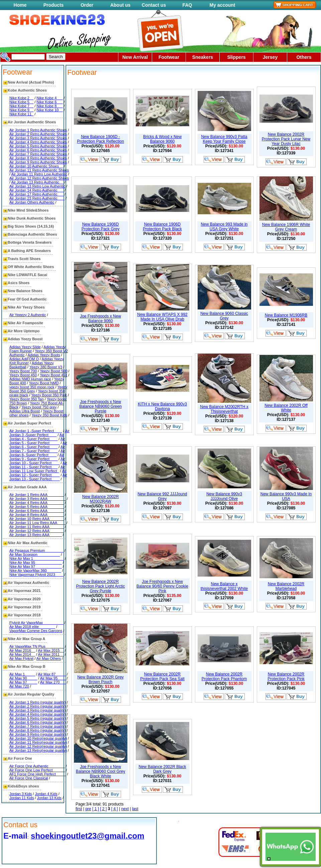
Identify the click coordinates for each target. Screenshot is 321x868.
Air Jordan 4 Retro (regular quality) (38, 714)
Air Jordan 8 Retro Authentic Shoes (38, 158)
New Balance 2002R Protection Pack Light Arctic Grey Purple (100, 586)
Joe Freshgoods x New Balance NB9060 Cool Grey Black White (100, 771)
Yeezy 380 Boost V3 (46, 367)
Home (20, 5)
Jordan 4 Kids (46, 794)
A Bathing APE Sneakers (29, 251)
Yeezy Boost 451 (53, 375)
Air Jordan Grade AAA (27, 487)
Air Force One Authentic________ (37, 766)
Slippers (236, 57)
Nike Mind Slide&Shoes (28, 210)
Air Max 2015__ (51, 650)
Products (54, 5)
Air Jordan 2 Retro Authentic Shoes (38, 134)
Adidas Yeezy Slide (25, 347)
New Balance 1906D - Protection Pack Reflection (100, 139)
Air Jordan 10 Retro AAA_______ (37, 519)
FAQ (187, 5)
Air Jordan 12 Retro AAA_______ (37, 531)
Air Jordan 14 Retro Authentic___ (36, 190)
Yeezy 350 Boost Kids (49, 415)
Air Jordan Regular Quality (31, 694)
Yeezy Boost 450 (23, 375)
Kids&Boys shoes (23, 786)
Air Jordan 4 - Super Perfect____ (37, 437)
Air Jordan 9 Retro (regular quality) (38, 734)
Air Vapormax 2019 (24, 607)
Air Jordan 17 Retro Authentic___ (36, 194)
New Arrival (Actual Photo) (31, 82)
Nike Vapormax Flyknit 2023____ (36, 575)
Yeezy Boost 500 (53, 371)
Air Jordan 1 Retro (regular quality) (38, 702)
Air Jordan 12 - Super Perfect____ (38, 473)
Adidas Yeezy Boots (44, 355)
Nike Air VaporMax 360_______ (35, 571)
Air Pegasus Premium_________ (36, 550)
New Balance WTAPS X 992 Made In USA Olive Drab (162, 317)
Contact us (154, 5)
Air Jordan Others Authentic (32, 202)
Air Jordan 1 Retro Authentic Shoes (38, 130)
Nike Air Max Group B (27, 666)
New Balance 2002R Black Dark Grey (162, 769)
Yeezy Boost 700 (23, 371)
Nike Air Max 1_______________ (37, 559)
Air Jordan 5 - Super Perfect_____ (37, 441)
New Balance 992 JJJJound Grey (162, 496)
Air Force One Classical (29, 778)
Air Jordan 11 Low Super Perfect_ (37, 469)
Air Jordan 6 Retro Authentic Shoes (38, 150)
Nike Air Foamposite (25, 323)
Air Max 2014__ (22, 654)
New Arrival (135, 57)
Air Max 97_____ (23, 682)
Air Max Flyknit (21, 658)
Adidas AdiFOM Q (24, 359)
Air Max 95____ (53, 678)
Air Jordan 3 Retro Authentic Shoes (38, 138)
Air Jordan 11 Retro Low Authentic (39, 174)
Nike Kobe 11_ (21, 114)
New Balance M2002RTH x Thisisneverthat (224, 409)
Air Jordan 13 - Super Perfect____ (38, 477)
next (125, 809)
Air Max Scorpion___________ (35, 554)
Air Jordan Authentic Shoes (32, 122)
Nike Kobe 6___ (49, 102)
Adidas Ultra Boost (25, 411)
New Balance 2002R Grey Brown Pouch (100, 679)
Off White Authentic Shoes (31, 267)
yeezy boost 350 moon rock (32, 387)
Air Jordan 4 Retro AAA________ (37, 503)
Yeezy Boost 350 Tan (27, 399)
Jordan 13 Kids (49, 798)
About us (121, 5)
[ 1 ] (96, 809)
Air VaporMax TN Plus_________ (37, 646)
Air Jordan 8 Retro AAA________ (37, 515)
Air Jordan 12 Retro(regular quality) (38, 746)
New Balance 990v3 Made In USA (286, 496)
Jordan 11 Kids (22, 798)
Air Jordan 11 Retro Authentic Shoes (39, 170)
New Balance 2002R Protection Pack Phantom (224, 676)
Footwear (169, 57)
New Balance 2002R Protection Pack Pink (286, 676)
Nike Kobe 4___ (49, 98)
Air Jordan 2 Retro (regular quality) (38, 706)
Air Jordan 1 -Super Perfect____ (36, 431)
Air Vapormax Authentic (28, 583)
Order (87, 5)
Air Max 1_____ (22, 674)
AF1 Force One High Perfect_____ (38, 774)
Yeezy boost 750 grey (39, 407)
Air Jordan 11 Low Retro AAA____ (37, 523)
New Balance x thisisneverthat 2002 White (224, 586)
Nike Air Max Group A (26, 639)
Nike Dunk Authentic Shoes (32, 218)
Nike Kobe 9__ (21, 110)
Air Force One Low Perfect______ (37, 770)
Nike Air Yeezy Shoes (26, 307)
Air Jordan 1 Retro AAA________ (37, 495)
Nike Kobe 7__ (21, 106)
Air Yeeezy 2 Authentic (28, 315)
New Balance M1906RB (286, 315)
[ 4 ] (115, 809)
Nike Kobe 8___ (49, 106)
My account (222, 5)
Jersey (270, 57)
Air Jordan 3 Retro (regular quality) (38, 710)
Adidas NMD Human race (30, 379)
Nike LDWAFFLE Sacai (27, 275)
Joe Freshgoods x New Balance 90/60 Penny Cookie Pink (162, 586)
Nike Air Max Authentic (28, 543)
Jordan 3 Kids (21, 794)
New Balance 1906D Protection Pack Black (162, 227)
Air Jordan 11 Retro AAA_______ (37, 527)
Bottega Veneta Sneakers (30, 242)
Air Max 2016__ (22, 650)
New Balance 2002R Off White (286, 408)
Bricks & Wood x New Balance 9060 (162, 139)
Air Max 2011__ (51, 654)
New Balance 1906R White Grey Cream (286, 227)
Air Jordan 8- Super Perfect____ (37, 453)
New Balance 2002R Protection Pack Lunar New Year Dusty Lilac (286, 139)
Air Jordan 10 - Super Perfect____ (37, 461)
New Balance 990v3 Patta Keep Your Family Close (224, 139)
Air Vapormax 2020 (24, 599)
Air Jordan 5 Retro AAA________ (37, 507)
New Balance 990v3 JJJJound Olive (224, 496)
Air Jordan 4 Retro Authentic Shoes (38, 142)
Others (304, 57)
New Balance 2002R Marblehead (286, 586)
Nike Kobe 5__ (21, 102)
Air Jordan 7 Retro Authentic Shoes (38, 154)
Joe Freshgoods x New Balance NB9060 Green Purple (100, 406)
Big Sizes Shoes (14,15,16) (31, 226)
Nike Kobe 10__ (49, 110)
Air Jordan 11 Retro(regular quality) (38, 742)
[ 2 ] (103, 809)
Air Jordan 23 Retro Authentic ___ (37, 198)
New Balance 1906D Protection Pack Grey (100, 227)
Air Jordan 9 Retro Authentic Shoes (38, 162)
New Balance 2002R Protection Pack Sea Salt (162, 676)
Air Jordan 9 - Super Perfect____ (37, 457)
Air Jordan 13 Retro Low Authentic (37, 186)
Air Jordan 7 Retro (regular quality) (38, 726)
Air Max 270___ (53, 682)
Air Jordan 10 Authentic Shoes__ (36, 166)
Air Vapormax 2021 (24, 591)
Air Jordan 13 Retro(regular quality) (38, 750)
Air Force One (20, 758)
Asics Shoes (19, 283)
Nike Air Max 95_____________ (36, 563)
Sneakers (203, 57)
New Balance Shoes (25, 291)
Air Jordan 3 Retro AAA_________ (38, 499)
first (79, 809)
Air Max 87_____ (52, 674)
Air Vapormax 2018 (24, 615)
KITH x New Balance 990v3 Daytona (162, 406)
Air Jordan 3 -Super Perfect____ (39, 433)
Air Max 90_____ (23, 678)
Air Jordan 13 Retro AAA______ (36, 535)
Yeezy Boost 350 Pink (49, 395)
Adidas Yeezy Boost (25, 339)
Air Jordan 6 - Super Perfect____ (38, 445)
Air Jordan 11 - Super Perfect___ (38, 465)
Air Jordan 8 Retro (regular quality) (38, 730)
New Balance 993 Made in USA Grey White (224, 227)
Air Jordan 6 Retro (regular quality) (38, 722)
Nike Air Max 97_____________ (36, 567)
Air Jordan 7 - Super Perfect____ (37, 449)
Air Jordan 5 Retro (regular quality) (38, 718)
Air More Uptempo (24, 331)
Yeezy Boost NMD (44, 383)
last (135, 809)
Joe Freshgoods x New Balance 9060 (100, 319)
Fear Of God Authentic (27, 299)
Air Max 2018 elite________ (32, 627)
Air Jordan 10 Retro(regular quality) (38, 738)
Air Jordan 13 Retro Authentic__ (37, 182)
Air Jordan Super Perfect (29, 423)
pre (88, 809)
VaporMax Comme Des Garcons (36, 631)
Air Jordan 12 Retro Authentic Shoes (39, 178)
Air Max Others (49, 658)
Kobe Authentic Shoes (27, 90)
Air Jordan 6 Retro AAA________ (37, 511)
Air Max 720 (19, 686)
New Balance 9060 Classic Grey (224, 316)
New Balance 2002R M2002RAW (100, 499)
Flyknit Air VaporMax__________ (36, 623)
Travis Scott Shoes (24, 259)
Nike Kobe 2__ (21, 98)
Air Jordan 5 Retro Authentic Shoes (38, 146)
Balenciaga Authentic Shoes (32, 234)
